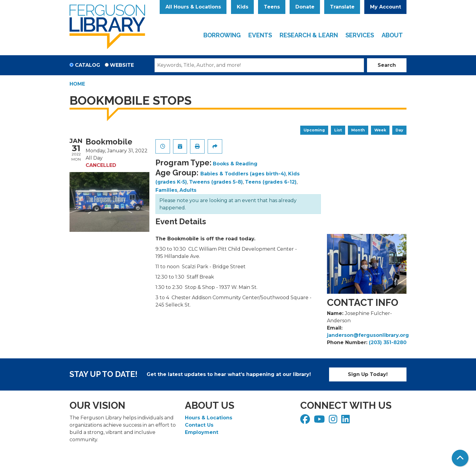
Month (358, 130)
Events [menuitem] (260, 35)
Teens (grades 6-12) (271, 182)
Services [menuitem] (360, 35)
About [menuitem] (392, 35)
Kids (243, 7)
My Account (386, 7)
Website (122, 65)
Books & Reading (235, 164)
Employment (202, 432)
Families (166, 190)
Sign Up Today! (368, 374)
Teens (272, 7)
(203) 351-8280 (388, 342)
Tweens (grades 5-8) (216, 182)
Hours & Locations (209, 418)
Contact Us (199, 425)
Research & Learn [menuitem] (309, 35)
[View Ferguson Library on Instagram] (334, 421)
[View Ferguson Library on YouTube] (320, 421)
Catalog (88, 65)
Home (77, 84)
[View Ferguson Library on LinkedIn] (346, 421)
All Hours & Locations (193, 7)
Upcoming (314, 130)
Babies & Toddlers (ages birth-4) (243, 174)
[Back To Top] (460, 458)
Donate (305, 7)
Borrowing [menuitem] (222, 35)
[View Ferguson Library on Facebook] (306, 421)
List (338, 130)
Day (399, 130)
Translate (342, 7)
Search (387, 65)
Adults (188, 190)
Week (380, 130)
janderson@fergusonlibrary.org (368, 335)
